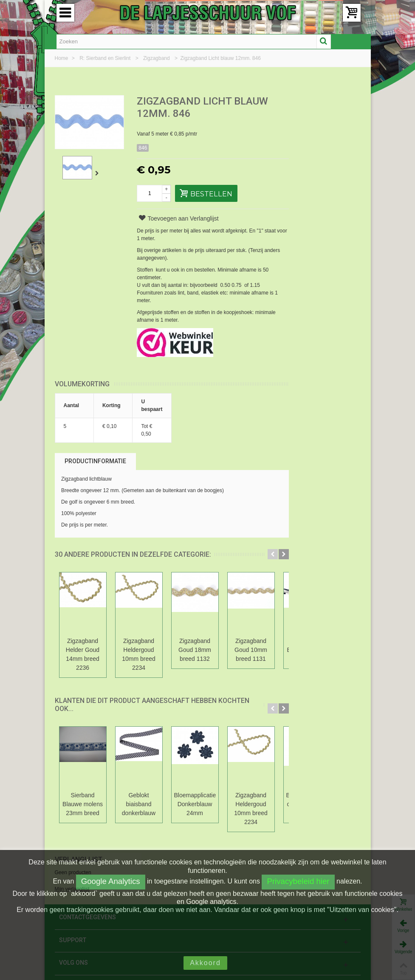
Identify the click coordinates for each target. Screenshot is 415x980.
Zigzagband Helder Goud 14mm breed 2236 (83, 654)
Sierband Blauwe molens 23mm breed (83, 804)
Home (62, 58)
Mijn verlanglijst (311, 131)
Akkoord (205, 963)
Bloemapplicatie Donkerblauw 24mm (195, 804)
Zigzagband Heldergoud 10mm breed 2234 (139, 654)
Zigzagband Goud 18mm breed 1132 (195, 650)
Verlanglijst (317, 102)
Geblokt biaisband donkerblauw (139, 804)
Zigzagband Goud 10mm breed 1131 (251, 650)
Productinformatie (95, 461)
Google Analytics (111, 881)
